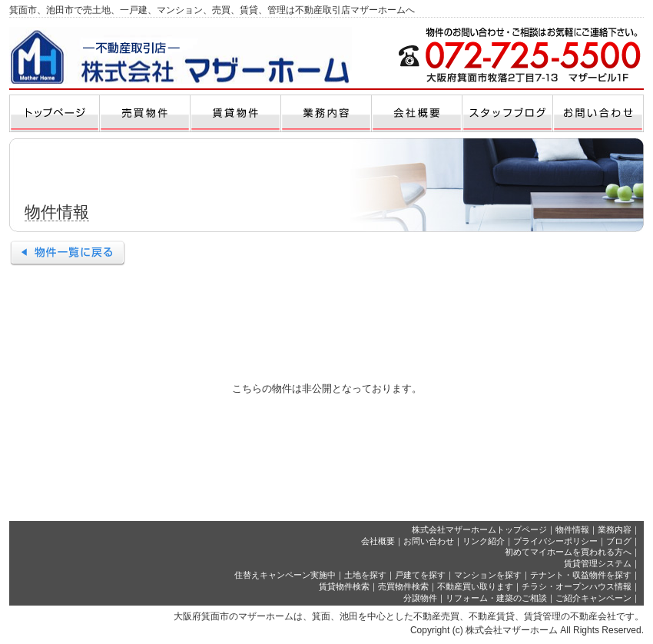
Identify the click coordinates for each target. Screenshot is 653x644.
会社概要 (378, 541)
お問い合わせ (429, 541)
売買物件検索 (403, 586)
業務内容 (615, 529)
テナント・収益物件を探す (581, 575)
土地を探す (365, 575)
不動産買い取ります (475, 586)
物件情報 (572, 529)
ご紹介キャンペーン (593, 598)
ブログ (619, 541)
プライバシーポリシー (555, 541)
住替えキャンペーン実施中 (285, 575)
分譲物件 (420, 598)
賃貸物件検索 (344, 586)
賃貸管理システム (598, 563)
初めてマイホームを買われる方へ (568, 552)
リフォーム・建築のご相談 (496, 598)
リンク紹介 (484, 541)
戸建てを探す (420, 575)
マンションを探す (488, 575)
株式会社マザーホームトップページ (479, 529)
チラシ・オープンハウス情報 (577, 586)
